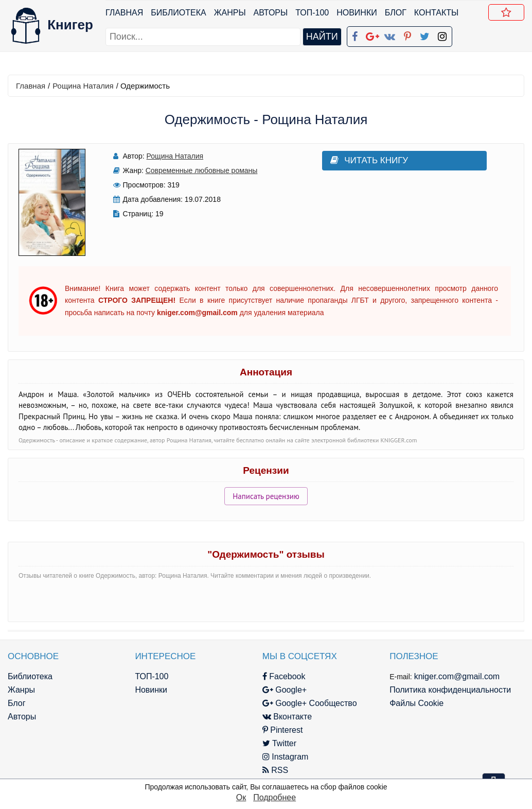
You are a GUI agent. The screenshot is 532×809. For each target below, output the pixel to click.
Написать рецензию (266, 496)
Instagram (283, 757)
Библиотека (178, 13)
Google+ (282, 690)
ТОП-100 (312, 13)
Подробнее (274, 797)
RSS (273, 770)
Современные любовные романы (200, 170)
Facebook (281, 676)
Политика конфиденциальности (447, 690)
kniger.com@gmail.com (453, 676)
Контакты (436, 13)
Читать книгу (366, 160)
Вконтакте (285, 717)
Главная (124, 13)
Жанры (230, 13)
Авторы (271, 13)
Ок (241, 797)
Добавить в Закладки (508, 14)
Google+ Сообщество (307, 703)
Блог (396, 13)
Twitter (277, 743)
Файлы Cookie (413, 703)
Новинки (357, 13)
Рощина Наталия (83, 86)
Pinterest (280, 730)
